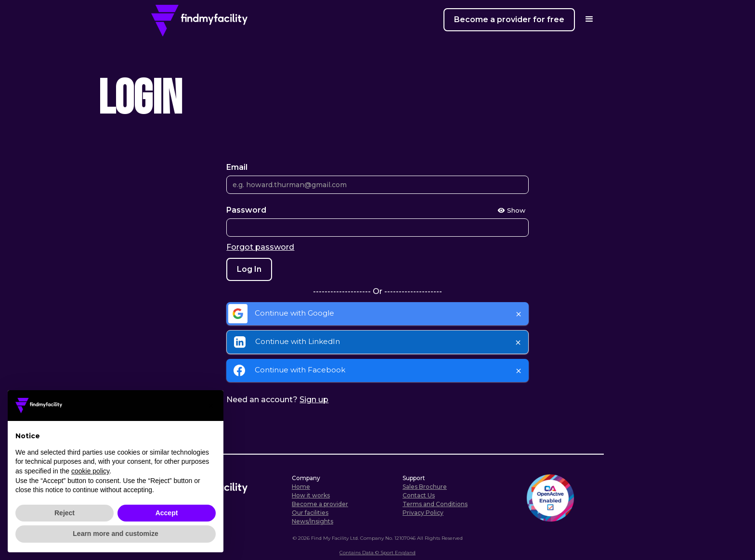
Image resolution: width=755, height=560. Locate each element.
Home (301, 487)
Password (246, 210)
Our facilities (310, 513)
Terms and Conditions (435, 504)
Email (237, 167)
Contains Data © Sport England (377, 553)
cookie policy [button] (90, 471)
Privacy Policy (423, 513)
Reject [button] (65, 513)
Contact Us (419, 495)
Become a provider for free (509, 19)
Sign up (314, 400)
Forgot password (260, 247)
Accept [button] (167, 513)
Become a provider (320, 504)
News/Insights (312, 521)
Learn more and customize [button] (115, 534)
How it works (311, 495)
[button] (211, 406)
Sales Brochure (425, 487)
